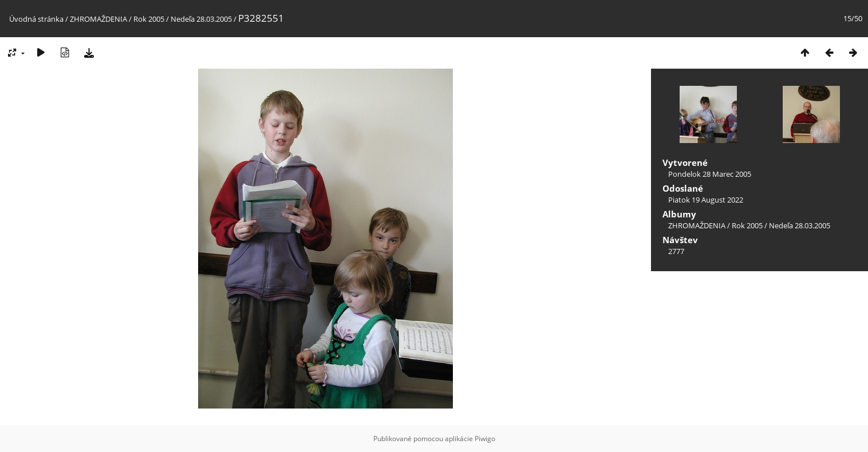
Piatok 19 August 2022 (706, 200)
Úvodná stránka (36, 19)
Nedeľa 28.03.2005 (201, 19)
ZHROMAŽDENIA (98, 19)
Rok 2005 (149, 19)
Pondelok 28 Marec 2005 (710, 174)
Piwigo (485, 439)
